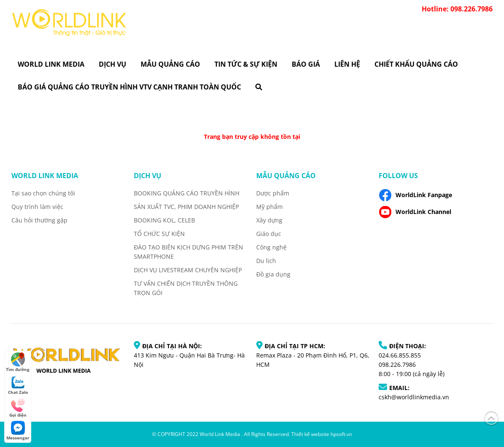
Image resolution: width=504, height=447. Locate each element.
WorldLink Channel (415, 212)
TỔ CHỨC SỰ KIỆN (159, 234)
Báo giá (306, 64)
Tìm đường (18, 362)
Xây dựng (269, 220)
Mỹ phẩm (270, 207)
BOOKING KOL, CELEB (164, 220)
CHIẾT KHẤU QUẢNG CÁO (416, 64)
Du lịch (266, 261)
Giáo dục (269, 234)
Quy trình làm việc (37, 207)
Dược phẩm (273, 193)
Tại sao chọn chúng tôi (43, 193)
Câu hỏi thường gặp (39, 220)
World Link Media (51, 64)
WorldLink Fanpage (415, 195)
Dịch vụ (112, 64)
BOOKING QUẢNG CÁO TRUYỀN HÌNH (187, 193)
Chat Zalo (18, 385)
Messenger (18, 431)
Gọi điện (18, 408)
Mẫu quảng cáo (170, 64)
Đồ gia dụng (273, 274)
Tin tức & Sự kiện (246, 64)
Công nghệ (271, 247)
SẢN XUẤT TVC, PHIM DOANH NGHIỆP (186, 207)
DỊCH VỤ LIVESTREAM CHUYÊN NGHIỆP (188, 270)
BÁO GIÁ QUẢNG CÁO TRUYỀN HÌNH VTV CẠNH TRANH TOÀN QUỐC (129, 87)
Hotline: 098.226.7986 (457, 9)
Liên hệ (347, 64)
